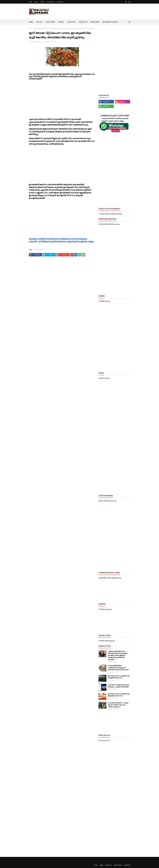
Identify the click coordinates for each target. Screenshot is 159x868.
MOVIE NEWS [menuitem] (95, 22)
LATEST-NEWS (37, 28)
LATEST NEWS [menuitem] (50, 22)
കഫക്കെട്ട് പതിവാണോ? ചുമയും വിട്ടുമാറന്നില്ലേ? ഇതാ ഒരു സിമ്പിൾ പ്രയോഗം (118, 705)
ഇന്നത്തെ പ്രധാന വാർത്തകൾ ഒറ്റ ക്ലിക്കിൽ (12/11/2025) (119, 677)
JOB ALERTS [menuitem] (71, 22)
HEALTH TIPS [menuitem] (83, 22)
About (36, 2)
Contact (42, 2)
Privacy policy (51, 2)
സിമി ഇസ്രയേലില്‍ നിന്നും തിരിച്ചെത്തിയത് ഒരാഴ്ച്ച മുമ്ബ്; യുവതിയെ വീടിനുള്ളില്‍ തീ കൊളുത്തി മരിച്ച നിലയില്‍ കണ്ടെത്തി (118, 655)
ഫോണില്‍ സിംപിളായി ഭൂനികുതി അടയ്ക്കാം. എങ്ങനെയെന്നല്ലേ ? (119, 686)
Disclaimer (60, 2)
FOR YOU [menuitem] (39, 22)
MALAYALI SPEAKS (36, 42)
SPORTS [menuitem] (61, 22)
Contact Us (108, 865)
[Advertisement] (92, 12)
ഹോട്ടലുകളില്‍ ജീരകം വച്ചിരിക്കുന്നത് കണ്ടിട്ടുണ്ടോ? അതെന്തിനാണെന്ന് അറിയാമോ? (118, 668)
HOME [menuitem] (31, 22)
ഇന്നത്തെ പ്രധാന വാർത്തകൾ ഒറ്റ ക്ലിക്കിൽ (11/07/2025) (119, 695)
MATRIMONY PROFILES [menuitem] (110, 22)
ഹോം (30, 28)
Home (31, 2)
